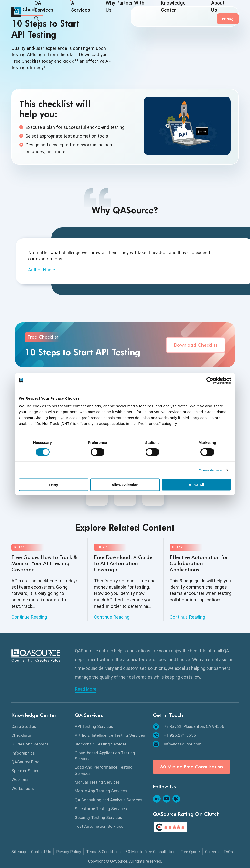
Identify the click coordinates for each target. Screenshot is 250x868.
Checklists (21, 735)
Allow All (196, 485)
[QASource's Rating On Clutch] (171, 827)
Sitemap (19, 852)
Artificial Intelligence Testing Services (110, 735)
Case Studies (24, 726)
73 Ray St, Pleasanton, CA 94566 (189, 726)
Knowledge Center (152, 13)
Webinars (20, 779)
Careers (212, 852)
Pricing (228, 12)
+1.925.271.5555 (174, 735)
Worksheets (23, 788)
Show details (211, 470)
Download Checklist (196, 345)
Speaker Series (25, 771)
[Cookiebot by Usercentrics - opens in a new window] (210, 380)
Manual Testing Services (97, 782)
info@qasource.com (177, 744)
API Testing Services (94, 726)
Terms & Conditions (103, 852)
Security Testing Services (98, 817)
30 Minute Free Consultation (192, 767)
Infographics (23, 753)
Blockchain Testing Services (101, 744)
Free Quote (190, 852)
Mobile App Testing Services (101, 791)
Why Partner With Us (110, 13)
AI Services (74, 13)
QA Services (44, 13)
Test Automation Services (99, 826)
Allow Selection (125, 485)
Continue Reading (29, 617)
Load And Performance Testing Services (104, 770)
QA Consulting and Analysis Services (109, 800)
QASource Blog (26, 762)
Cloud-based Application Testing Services (105, 756)
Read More (86, 689)
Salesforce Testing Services (101, 809)
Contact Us (41, 852)
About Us (185, 13)
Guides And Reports (30, 744)
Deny (54, 485)
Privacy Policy (69, 852)
